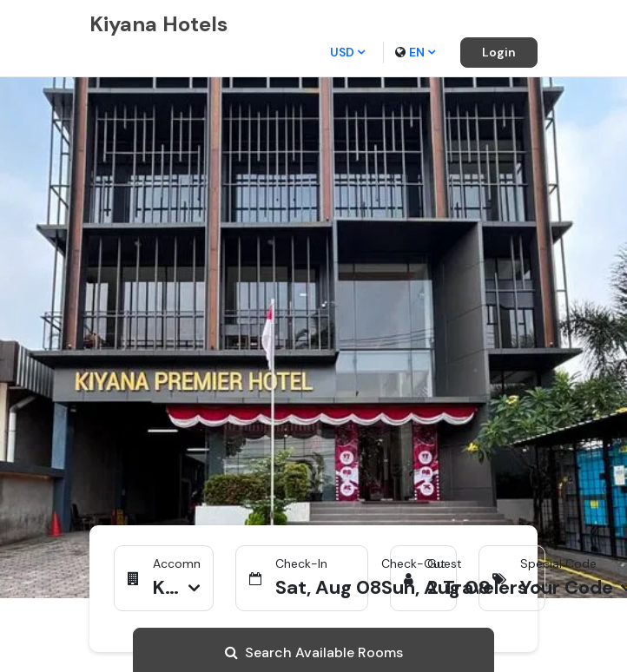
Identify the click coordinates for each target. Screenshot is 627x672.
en (415, 52)
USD (347, 52)
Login (499, 52)
